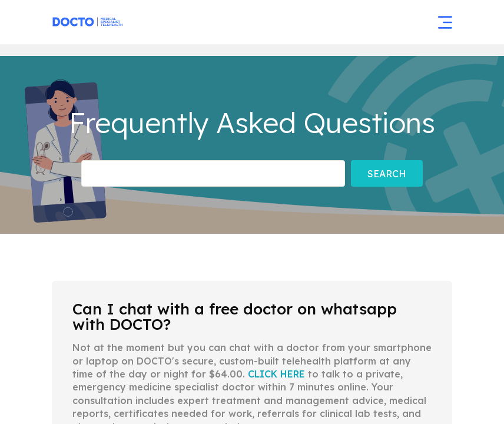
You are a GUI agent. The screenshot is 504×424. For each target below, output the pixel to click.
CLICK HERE (276, 374)
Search (387, 174)
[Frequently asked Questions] (213, 173)
